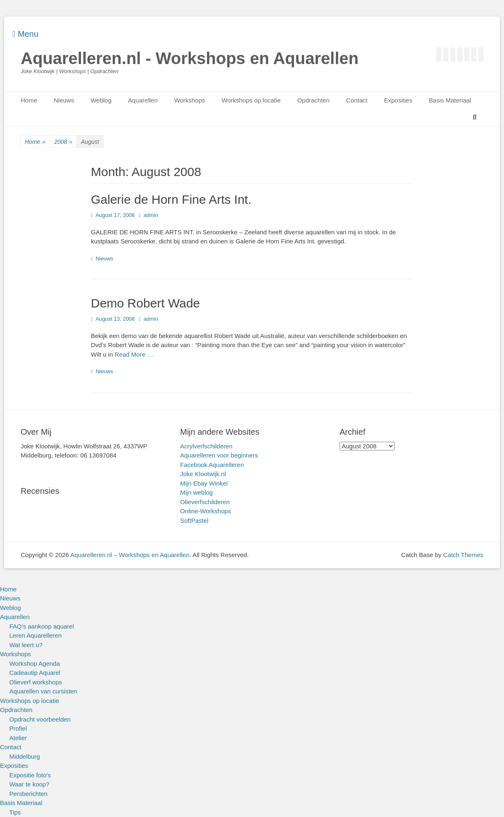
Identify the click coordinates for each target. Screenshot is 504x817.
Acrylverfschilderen (206, 446)
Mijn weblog (196, 492)
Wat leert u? (26, 645)
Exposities (398, 100)
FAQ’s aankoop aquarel (42, 626)
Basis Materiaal (450, 100)
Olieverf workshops (36, 682)
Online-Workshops (206, 511)
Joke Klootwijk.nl (203, 474)
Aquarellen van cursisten (43, 691)
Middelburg (25, 756)
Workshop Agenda (35, 663)
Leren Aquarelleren (36, 635)
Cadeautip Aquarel (35, 673)
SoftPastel (194, 520)
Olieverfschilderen (205, 502)
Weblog (101, 100)
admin (151, 215)
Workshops (190, 100)
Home (29, 100)
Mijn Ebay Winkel (204, 483)
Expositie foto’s (30, 775)
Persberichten (29, 794)
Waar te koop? (30, 784)
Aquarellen (143, 100)
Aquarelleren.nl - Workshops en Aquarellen (190, 58)
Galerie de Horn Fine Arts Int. (171, 199)
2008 (63, 142)
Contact (357, 100)
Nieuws (64, 100)
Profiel (18, 728)
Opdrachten (313, 100)
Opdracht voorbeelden (40, 719)
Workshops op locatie (251, 100)
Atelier (18, 738)
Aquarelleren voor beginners (219, 455)
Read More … (134, 354)
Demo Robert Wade (145, 303)
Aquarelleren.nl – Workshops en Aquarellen (130, 555)
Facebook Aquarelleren (212, 465)
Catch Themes (463, 555)
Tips (15, 812)
